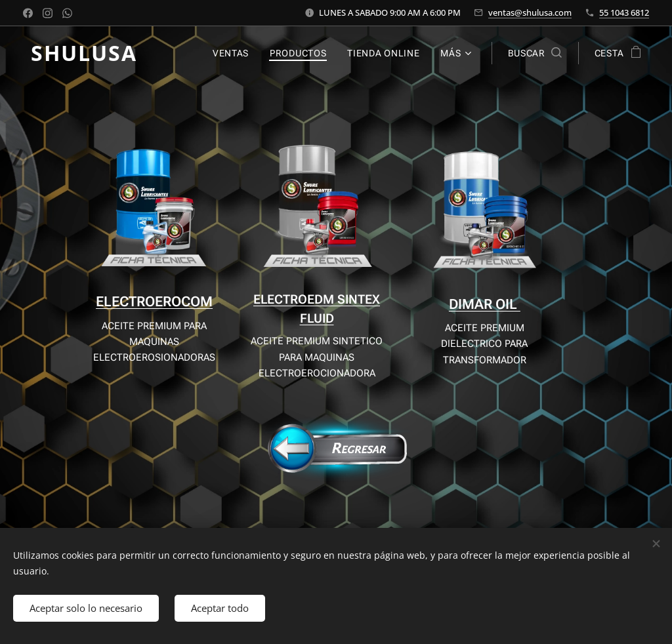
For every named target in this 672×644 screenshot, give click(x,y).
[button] (535, 53)
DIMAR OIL (485, 304)
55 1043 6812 (624, 12)
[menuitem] (234, 53)
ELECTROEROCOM (154, 302)
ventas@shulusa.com (530, 12)
